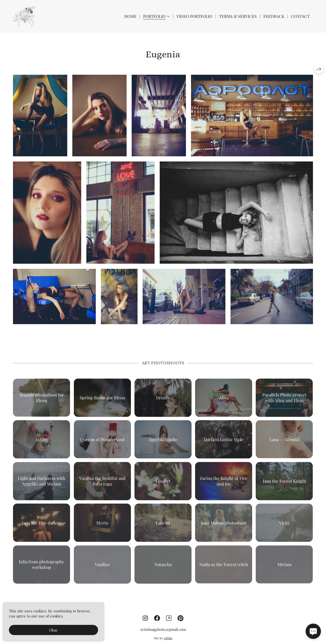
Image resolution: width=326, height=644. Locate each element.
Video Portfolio (194, 16)
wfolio (168, 642)
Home (130, 16)
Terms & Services (238, 16)
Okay (53, 630)
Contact (300, 16)
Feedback (274, 16)
